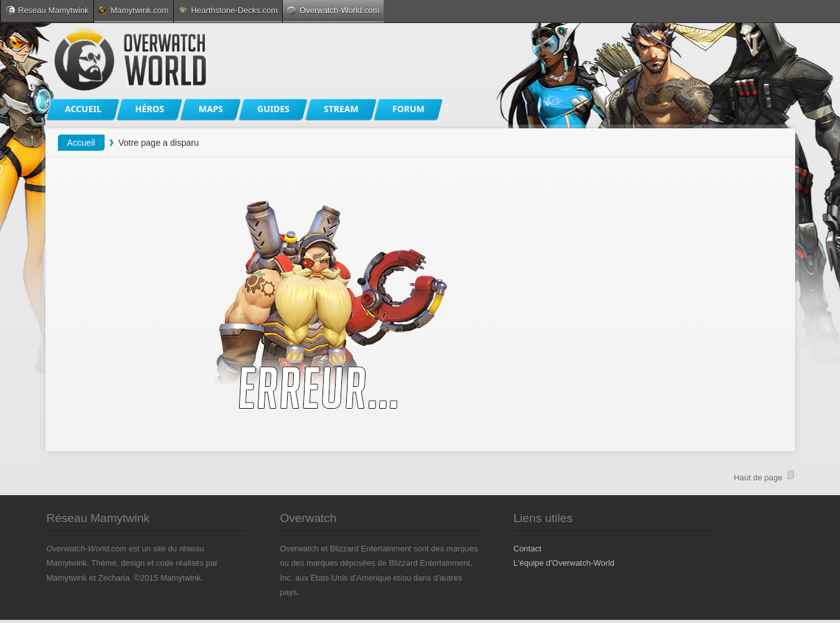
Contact (528, 549)
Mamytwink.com (133, 10)
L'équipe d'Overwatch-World (564, 563)
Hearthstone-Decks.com (228, 10)
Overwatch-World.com (333, 10)
